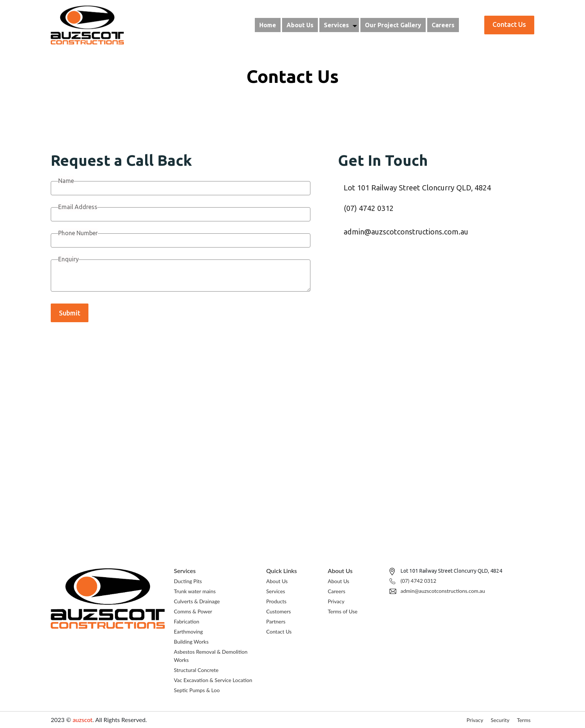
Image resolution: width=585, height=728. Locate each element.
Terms (524, 720)
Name (66, 181)
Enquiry (68, 259)
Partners (276, 621)
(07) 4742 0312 (369, 208)
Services (336, 25)
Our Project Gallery (393, 25)
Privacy (336, 601)
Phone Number (78, 233)
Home (268, 25)
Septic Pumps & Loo (197, 690)
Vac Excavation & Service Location (213, 680)
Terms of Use (343, 611)
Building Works (191, 642)
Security (500, 720)
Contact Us (279, 631)
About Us (300, 25)
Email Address (78, 207)
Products (276, 601)
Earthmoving (188, 631)
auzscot (83, 720)
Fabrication (187, 621)
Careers (443, 25)
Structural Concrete (196, 670)
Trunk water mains (195, 591)
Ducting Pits (188, 581)
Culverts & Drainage (197, 601)
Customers (279, 611)
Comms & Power (193, 611)
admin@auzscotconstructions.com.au (406, 232)
